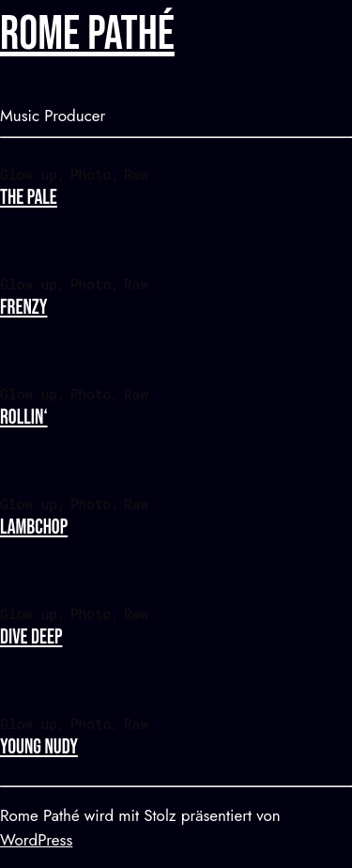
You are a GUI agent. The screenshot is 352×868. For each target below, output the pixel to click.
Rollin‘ (24, 418)
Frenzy (23, 308)
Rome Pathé (87, 35)
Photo (91, 174)
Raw (136, 174)
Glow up (29, 174)
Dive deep (31, 637)
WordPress (36, 840)
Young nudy (39, 747)
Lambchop (34, 527)
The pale (29, 198)
